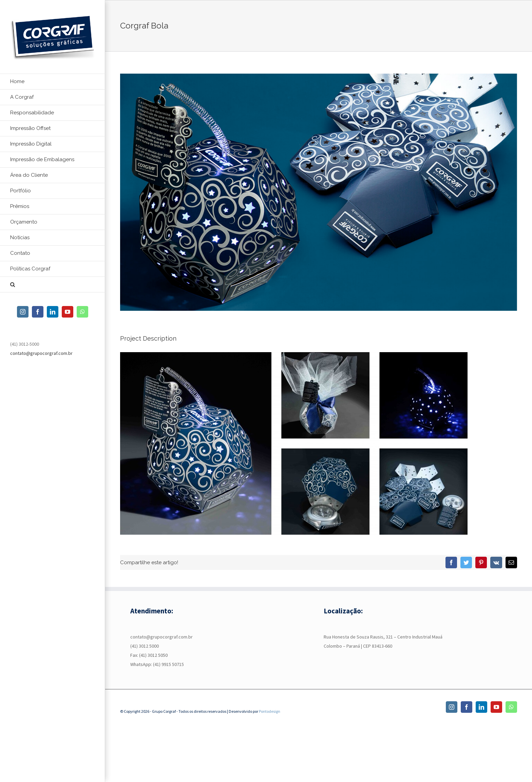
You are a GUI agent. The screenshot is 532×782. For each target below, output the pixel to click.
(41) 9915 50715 (168, 664)
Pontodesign (270, 711)
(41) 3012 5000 (145, 646)
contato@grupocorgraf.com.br (41, 353)
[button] (53, 285)
